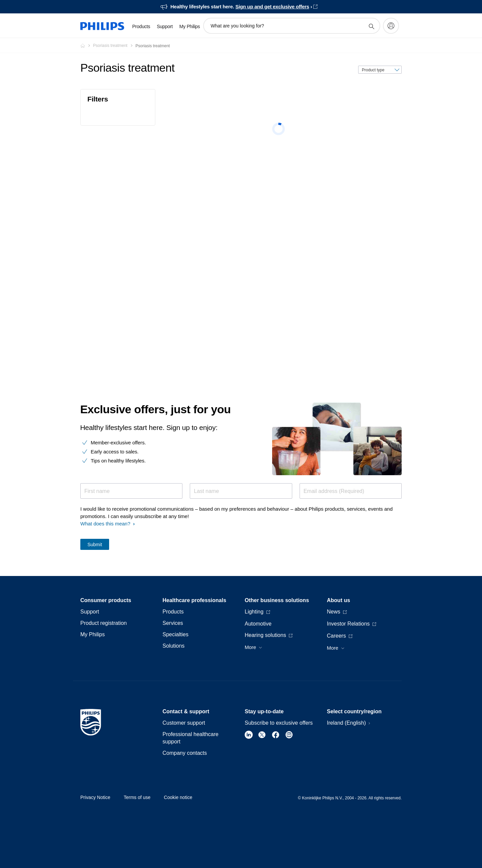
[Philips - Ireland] (87, 46)
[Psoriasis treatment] (114, 46)
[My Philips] (391, 26)
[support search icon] (371, 26)
